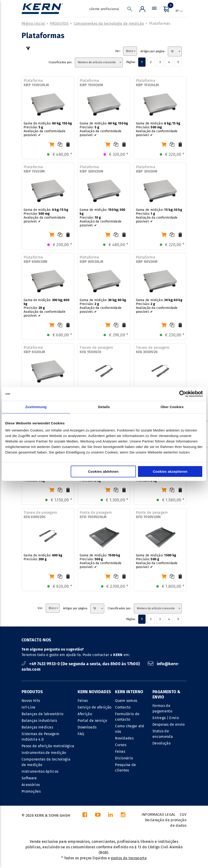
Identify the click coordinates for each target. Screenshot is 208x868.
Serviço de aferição (94, 707)
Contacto (123, 707)
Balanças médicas (37, 727)
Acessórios (31, 785)
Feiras (83, 701)
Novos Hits (31, 701)
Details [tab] (104, 407)
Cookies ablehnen (103, 471)
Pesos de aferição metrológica (48, 746)
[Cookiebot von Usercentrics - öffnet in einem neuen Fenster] (183, 394)
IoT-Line (29, 707)
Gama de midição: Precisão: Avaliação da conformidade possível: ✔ (48, 129)
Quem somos (126, 701)
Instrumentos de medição (44, 753)
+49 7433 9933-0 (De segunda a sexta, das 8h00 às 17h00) (81, 664)
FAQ (81, 734)
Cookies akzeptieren (170, 471)
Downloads (87, 727)
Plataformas (160, 23)
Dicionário (124, 758)
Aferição (85, 714)
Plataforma (36, 83)
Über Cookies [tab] (172, 407)
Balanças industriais (39, 721)
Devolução (162, 743)
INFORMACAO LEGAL (159, 814)
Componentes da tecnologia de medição (109, 23)
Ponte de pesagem (96, 515)
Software (29, 778)
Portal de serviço (92, 721)
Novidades (124, 738)
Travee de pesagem (96, 350)
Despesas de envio (169, 724)
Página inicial (33, 23)
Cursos (121, 745)
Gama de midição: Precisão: (43, 557)
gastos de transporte (129, 858)
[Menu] (154, 10)
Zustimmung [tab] (36, 407)
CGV (183, 814)
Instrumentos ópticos (40, 771)
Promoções (31, 791)
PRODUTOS (59, 23)
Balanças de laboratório (42, 714)
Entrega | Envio (166, 718)
